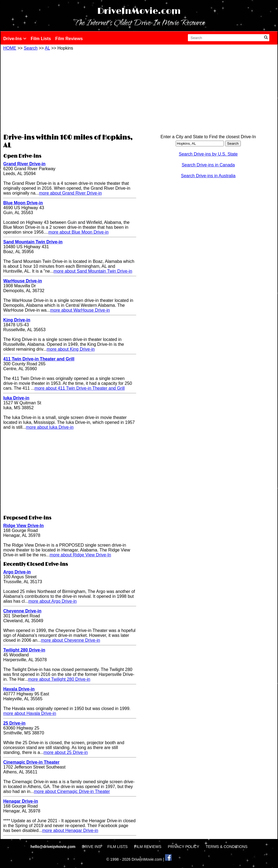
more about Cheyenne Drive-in (71, 640)
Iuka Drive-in (16, 398)
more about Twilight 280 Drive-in (59, 679)
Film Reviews (69, 39)
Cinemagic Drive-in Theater (31, 762)
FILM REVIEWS (148, 847)
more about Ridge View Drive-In (80, 555)
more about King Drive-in (71, 349)
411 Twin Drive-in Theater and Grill (39, 359)
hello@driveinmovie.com (53, 847)
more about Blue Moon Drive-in (78, 232)
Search (31, 48)
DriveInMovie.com (139, 11)
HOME (10, 48)
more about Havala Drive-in (30, 713)
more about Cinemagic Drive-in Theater (72, 791)
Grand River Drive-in (24, 164)
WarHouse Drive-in (23, 281)
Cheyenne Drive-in (22, 611)
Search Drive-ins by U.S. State (208, 154)
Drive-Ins (15, 39)
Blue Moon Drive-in (23, 203)
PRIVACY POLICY (183, 847)
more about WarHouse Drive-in (80, 310)
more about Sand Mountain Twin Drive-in (93, 271)
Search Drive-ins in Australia (208, 176)
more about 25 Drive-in (66, 752)
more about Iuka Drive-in (50, 427)
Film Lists (41, 39)
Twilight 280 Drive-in (24, 650)
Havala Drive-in (19, 689)
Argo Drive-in (17, 572)
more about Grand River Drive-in (70, 193)
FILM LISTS (118, 847)
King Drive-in (17, 320)
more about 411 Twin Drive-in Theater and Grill (80, 388)
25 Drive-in (14, 723)
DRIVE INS (91, 847)
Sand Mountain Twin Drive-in (33, 242)
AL (47, 48)
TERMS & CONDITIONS (227, 847)
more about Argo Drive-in (52, 601)
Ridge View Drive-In (23, 526)
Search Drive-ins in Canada (208, 165)
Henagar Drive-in (21, 801)
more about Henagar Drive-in (70, 830)
